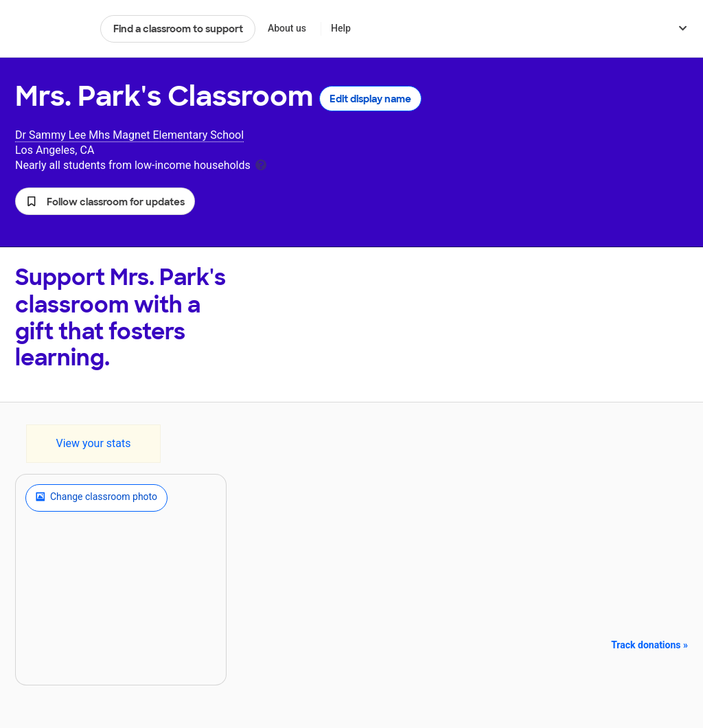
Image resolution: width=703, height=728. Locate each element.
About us (287, 28)
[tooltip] (261, 164)
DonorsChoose (52, 29)
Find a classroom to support (178, 29)
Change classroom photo (96, 498)
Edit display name (370, 99)
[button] (105, 201)
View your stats (93, 443)
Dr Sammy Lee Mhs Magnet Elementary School (129, 135)
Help (341, 28)
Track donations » (649, 645)
